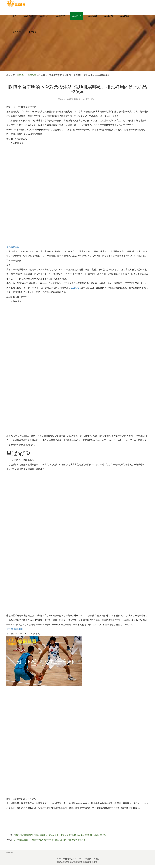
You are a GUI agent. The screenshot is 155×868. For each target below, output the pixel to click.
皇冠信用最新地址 (15, 629)
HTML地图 (95, 859)
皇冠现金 (93, 16)
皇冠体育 (77, 16)
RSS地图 (86, 859)
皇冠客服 (88, 862)
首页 (15, 16)
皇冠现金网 (80, 862)
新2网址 (95, 862)
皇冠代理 (28, 16)
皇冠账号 (45, 16)
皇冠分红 (33, 32)
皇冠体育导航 (63, 862)
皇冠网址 (125, 16)
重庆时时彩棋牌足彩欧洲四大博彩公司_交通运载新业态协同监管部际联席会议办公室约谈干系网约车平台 (60, 835)
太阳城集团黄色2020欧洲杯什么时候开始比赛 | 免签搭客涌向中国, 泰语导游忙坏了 (50, 840)
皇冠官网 (109, 16)
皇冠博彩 (61, 16)
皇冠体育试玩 (13, 247)
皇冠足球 (17, 32)
